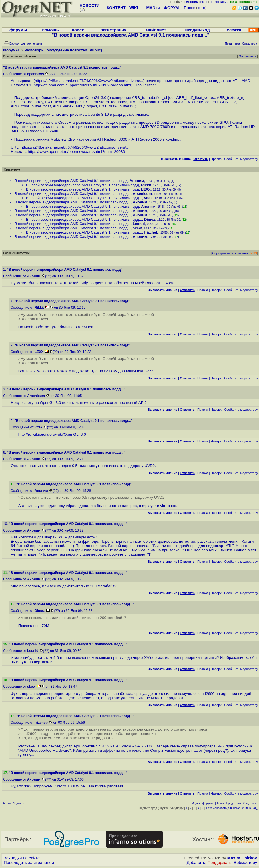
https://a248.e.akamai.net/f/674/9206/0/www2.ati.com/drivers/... (89, 81)
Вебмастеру (245, 863)
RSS (254, 253)
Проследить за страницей (29, 863)
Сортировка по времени (230, 253)
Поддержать (220, 863)
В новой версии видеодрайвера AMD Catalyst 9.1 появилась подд (71, 181)
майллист (156, 30)
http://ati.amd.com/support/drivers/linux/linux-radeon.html (83, 85)
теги (201, 8)
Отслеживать (247, 56)
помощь (50, 30)
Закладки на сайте (22, 858)
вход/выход (197, 30)
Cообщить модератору (241, 159)
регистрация (219, 2)
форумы (18, 30)
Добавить (196, 863)
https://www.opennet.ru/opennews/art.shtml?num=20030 (76, 152)
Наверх (216, 290)
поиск (78, 30)
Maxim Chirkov (242, 858)
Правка (216, 159)
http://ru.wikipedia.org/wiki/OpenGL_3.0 (52, 434)
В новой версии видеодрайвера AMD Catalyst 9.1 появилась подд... (73, 194)
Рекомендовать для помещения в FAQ (232, 808)
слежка (234, 30)
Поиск (189, 8)
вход (204, 2)
